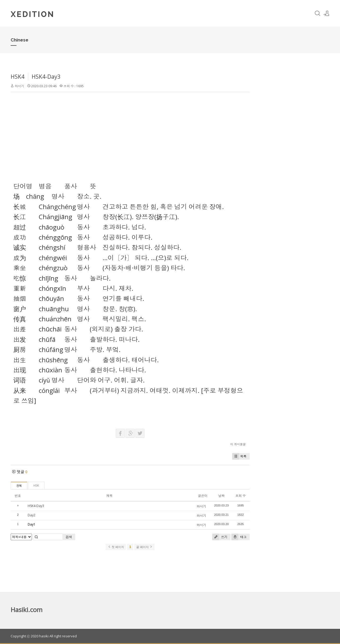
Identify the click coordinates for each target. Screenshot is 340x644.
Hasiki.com (27, 610)
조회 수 (241, 496)
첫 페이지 (116, 547)
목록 (239, 456)
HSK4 (18, 77)
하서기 (19, 86)
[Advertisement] (130, 135)
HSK (36, 486)
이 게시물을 (238, 444)
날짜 (221, 496)
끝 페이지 (144, 547)
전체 (19, 486)
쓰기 (220, 537)
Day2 (31, 515)
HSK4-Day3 (46, 77)
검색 (69, 537)
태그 (239, 537)
